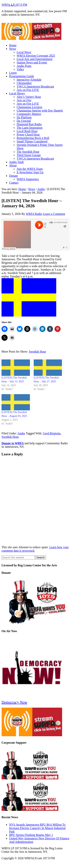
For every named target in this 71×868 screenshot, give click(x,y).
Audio (21, 433)
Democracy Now (14, 702)
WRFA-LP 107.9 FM (14, 5)
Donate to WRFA (13, 443)
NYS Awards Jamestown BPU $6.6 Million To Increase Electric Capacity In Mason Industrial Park (37, 828)
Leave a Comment (54, 214)
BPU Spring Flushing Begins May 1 (31, 835)
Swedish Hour (37, 352)
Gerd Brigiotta (52, 433)
